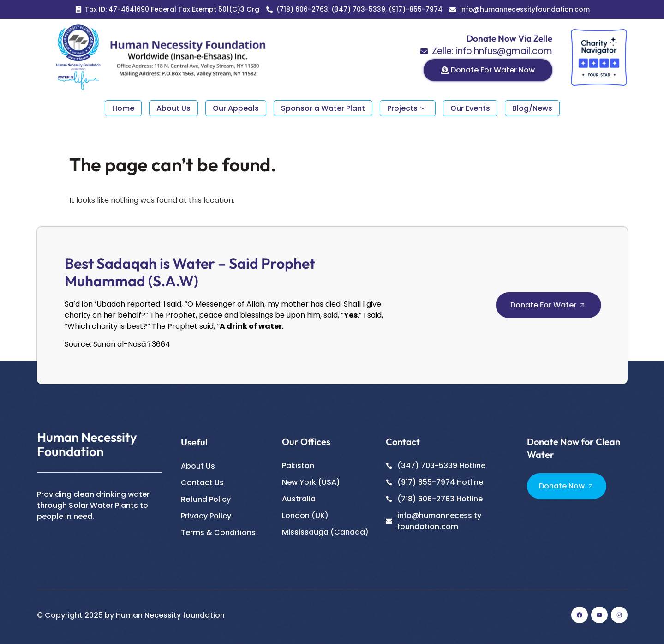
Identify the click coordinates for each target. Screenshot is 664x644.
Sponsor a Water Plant (323, 108)
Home (123, 108)
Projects (406, 108)
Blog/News (532, 108)
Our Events (470, 108)
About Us (173, 108)
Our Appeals (236, 108)
